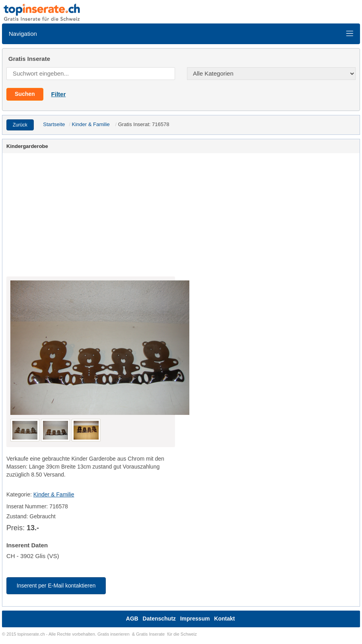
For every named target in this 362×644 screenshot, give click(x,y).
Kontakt (224, 619)
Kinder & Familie (90, 124)
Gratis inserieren (114, 634)
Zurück (20, 125)
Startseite (54, 124)
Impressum (195, 619)
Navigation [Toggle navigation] (181, 34)
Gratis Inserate (150, 634)
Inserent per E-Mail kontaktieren (56, 586)
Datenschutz (159, 619)
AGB (132, 619)
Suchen (25, 94)
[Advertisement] (181, 217)
